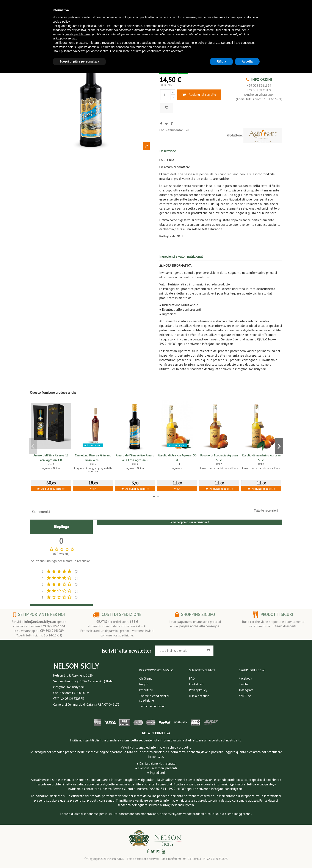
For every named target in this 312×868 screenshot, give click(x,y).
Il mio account (199, 696)
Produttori (146, 690)
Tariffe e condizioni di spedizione (154, 698)
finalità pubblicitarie (78, 34)
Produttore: (235, 135)
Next (279, 446)
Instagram (246, 690)
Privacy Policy (198, 690)
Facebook (245, 678)
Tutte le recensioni (266, 511)
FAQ (192, 678)
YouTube (245, 696)
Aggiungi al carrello (199, 95)
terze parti (119, 26)
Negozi (144, 684)
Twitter (244, 684)
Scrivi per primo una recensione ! (189, 522)
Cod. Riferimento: (171, 130)
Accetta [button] (247, 61)
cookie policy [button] (61, 22)
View (93, 489)
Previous (33, 446)
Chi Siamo (146, 678)
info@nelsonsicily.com (40, 622)
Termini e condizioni (153, 706)
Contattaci (196, 684)
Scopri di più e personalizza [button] (79, 61)
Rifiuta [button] (221, 61)
